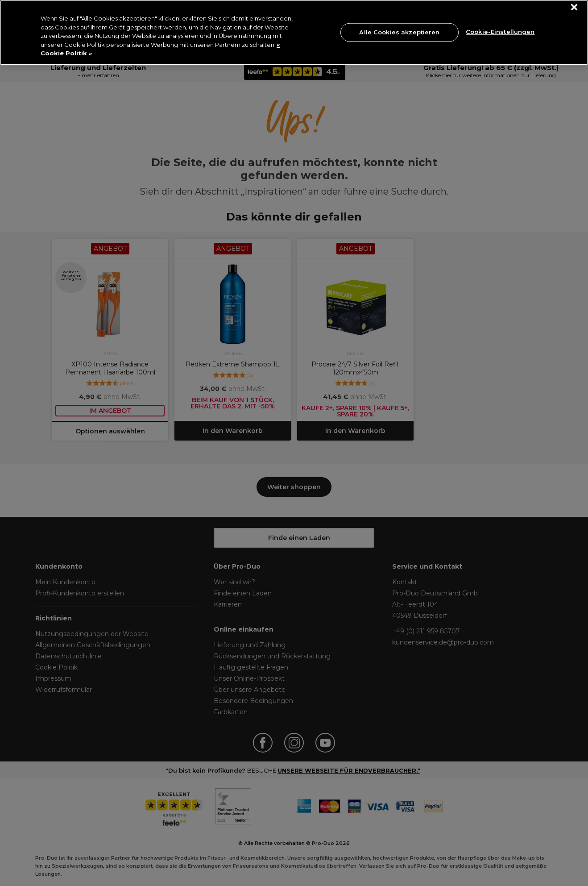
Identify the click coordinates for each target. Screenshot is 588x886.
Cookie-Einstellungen (500, 31)
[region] (294, 33)
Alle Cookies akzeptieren (399, 32)
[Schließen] (574, 7)
